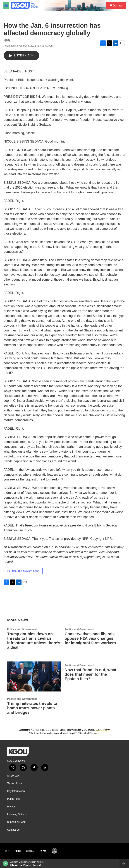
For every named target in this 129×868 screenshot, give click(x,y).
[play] (5, 864)
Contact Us (13, 830)
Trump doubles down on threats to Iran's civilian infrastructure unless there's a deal (34, 641)
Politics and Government (23, 571)
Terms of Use (15, 783)
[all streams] (124, 864)
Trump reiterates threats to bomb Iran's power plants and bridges (32, 708)
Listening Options (17, 814)
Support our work (17, 822)
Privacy (11, 807)
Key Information (16, 791)
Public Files (14, 799)
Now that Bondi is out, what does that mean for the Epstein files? (90, 674)
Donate (118, 5)
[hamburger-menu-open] (6, 5)
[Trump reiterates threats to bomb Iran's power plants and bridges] (34, 677)
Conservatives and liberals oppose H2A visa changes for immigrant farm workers (90, 638)
